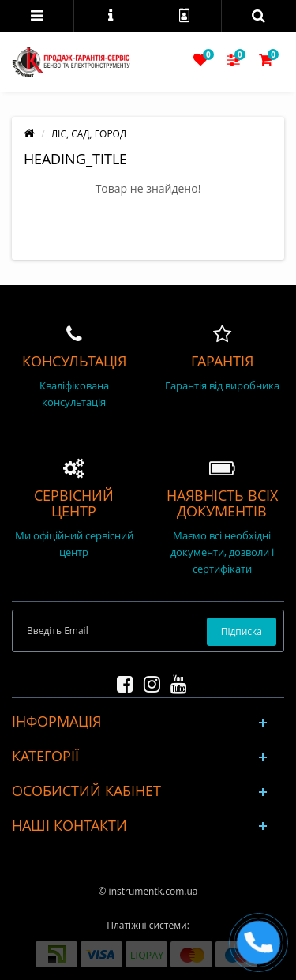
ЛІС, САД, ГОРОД (89, 134)
